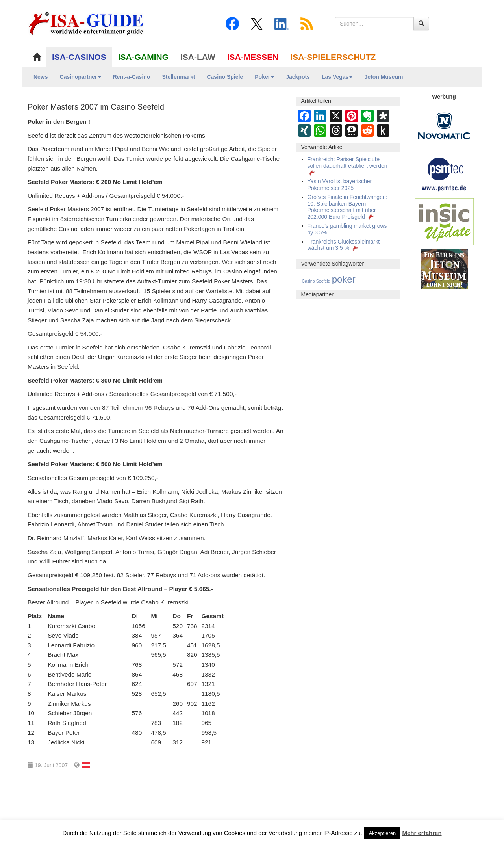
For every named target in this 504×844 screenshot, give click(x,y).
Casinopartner (81, 77)
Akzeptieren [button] (383, 833)
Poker (264, 77)
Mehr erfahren (422, 833)
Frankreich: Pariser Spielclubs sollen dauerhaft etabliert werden (347, 166)
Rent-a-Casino (132, 77)
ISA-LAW (198, 57)
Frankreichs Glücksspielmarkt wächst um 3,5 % (344, 245)
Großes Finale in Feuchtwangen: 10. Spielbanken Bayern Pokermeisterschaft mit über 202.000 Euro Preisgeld (347, 207)
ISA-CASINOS (79, 57)
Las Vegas (337, 77)
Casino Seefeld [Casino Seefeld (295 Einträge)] (316, 281)
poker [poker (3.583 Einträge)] (344, 279)
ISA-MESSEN (253, 57)
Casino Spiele (225, 77)
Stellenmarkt (178, 77)
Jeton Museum (384, 77)
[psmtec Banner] (444, 173)
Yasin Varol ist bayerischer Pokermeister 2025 (340, 185)
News (41, 77)
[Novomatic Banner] (444, 126)
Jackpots (298, 77)
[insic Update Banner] (444, 221)
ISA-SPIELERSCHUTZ (333, 57)
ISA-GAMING (143, 57)
